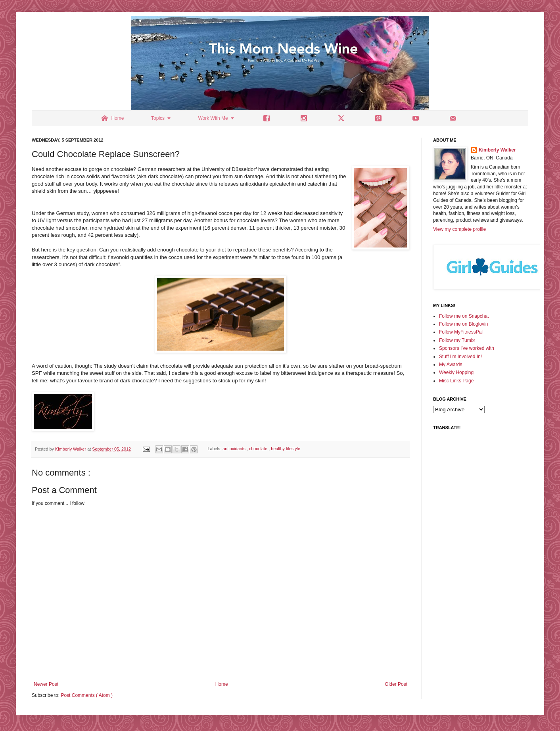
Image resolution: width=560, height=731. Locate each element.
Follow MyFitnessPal (461, 332)
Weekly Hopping (456, 372)
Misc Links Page (456, 381)
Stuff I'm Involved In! (460, 357)
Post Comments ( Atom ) (87, 695)
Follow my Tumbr (457, 340)
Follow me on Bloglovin (463, 324)
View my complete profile (459, 229)
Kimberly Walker (497, 150)
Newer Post (46, 684)
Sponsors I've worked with (467, 348)
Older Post (396, 684)
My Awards (451, 365)
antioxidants (235, 449)
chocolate (259, 449)
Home (222, 684)
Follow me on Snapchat (464, 316)
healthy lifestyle (286, 449)
